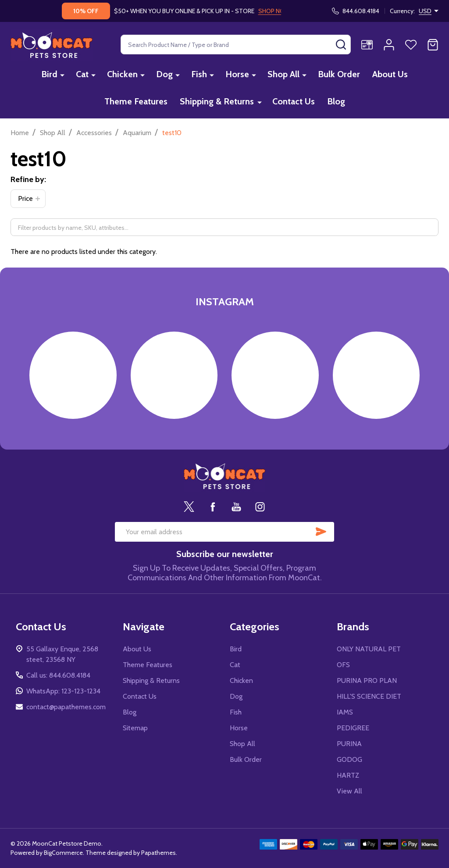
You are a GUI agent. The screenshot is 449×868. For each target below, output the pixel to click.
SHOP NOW (274, 11)
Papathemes (159, 853)
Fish (199, 74)
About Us (390, 74)
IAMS (345, 712)
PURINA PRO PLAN (367, 680)
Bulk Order (339, 74)
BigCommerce (63, 853)
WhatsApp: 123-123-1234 (63, 691)
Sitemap (135, 728)
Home (20, 133)
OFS (343, 665)
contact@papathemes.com (66, 707)
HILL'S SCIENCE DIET (369, 696)
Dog (164, 74)
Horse (237, 74)
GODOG (349, 759)
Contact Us (294, 101)
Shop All (283, 74)
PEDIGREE (353, 728)
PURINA (349, 744)
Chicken (122, 74)
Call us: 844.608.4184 (58, 675)
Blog (336, 101)
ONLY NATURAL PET (369, 649)
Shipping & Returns (217, 101)
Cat (82, 74)
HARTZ (348, 775)
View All (349, 791)
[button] (28, 199)
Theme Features (136, 101)
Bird (49, 74)
